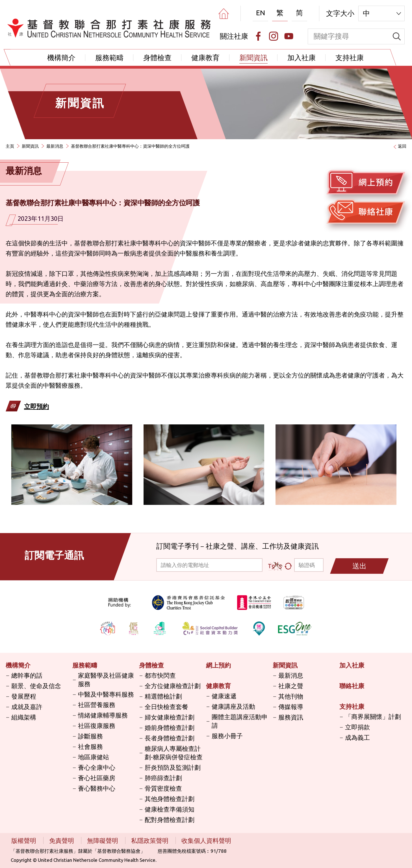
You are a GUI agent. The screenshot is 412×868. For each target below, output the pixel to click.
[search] (397, 36)
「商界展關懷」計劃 (373, 717)
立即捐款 (357, 727)
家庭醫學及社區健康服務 (106, 680)
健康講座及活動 (233, 706)
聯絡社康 (352, 686)
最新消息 (55, 146)
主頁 (10, 146)
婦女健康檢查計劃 (170, 717)
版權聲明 (24, 840)
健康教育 (205, 58)
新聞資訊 (253, 58)
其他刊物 (291, 696)
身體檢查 (157, 58)
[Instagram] (274, 36)
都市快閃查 (160, 675)
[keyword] (349, 36)
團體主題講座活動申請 (240, 721)
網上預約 (218, 665)
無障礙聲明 (103, 840)
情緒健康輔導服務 (103, 715)
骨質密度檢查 (163, 788)
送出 (359, 566)
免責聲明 (62, 840)
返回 (402, 146)
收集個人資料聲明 (206, 840)
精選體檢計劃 (163, 696)
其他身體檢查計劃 (170, 799)
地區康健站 (94, 757)
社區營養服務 (97, 705)
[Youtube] (289, 36)
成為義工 (357, 737)
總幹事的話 (27, 675)
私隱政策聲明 (150, 840)
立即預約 (36, 406)
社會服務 (90, 746)
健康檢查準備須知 (170, 809)
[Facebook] (258, 36)
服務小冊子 (227, 736)
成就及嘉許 (27, 707)
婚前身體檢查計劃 (170, 728)
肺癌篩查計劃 (163, 778)
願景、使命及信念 (36, 686)
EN (261, 13)
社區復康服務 (97, 726)
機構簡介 (61, 58)
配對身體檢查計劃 (170, 820)
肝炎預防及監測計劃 (173, 767)
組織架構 (24, 717)
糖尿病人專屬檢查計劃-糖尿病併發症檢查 (174, 753)
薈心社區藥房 (97, 778)
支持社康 (350, 58)
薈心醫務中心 (97, 788)
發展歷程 (24, 696)
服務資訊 (291, 717)
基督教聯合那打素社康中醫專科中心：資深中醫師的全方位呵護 (130, 146)
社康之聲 (291, 686)
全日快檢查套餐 (166, 707)
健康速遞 (224, 696)
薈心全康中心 (97, 767)
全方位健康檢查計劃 (173, 686)
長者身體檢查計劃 (170, 738)
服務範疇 (109, 58)
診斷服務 (90, 736)
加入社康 (302, 58)
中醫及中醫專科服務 (106, 694)
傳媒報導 (291, 707)
